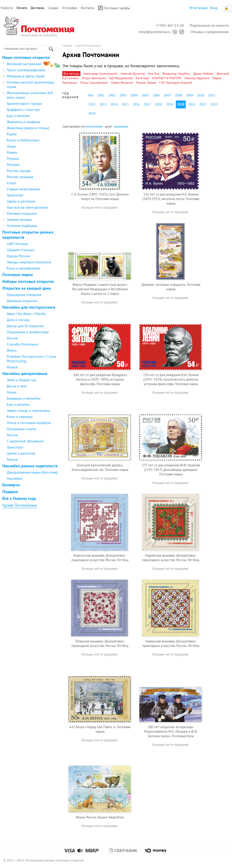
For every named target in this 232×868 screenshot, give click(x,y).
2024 (92, 113)
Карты (12, 134)
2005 (145, 95)
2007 (167, 95)
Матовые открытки (22, 213)
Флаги (12, 350)
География (70, 8)
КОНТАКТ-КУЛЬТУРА (167, 78)
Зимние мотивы (19, 219)
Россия (12, 338)
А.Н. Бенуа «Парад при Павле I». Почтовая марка (100, 729)
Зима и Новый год (21, 380)
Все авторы (71, 74)
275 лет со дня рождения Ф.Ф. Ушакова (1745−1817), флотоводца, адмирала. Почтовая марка (171, 470)
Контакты (88, 8)
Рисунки (13, 165)
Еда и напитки (18, 116)
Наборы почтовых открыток (28, 281)
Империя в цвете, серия (26, 76)
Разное (12, 367)
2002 (112, 95)
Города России (18, 256)
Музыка (13, 158)
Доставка (37, 8)
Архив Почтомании (20, 505)
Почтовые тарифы (114, 8)
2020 (181, 104)
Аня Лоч (154, 74)
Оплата (22, 8)
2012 (92, 104)
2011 (212, 95)
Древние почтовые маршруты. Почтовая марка (171, 287)
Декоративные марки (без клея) (32, 472)
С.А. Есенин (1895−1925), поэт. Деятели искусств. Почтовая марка (100, 197)
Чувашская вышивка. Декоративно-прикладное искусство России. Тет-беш (171, 643)
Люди (11, 146)
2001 (101, 95)
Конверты (11, 485)
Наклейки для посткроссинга (29, 307)
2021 (192, 104)
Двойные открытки (22, 301)
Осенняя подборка (22, 226)
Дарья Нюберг (203, 74)
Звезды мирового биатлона (29, 262)
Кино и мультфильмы (23, 268)
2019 (170, 104)
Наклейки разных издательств (30, 466)
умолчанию (94, 126)
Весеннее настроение (24, 64)
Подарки (10, 492)
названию (121, 126)
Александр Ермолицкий (100, 74)
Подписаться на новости (209, 25)
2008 (179, 95)
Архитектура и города (24, 103)
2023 (214, 104)
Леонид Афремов (197, 78)
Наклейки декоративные (25, 373)
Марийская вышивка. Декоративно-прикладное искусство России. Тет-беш (171, 558)
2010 (201, 95)
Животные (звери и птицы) (28, 128)
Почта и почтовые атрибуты (29, 423)
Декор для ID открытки (25, 326)
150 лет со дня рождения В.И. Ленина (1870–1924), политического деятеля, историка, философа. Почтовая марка (171, 379)
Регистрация (198, 8)
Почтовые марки (18, 275)
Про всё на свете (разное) (27, 207)
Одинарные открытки (24, 295)
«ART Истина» (18, 244)
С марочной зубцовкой (25, 441)
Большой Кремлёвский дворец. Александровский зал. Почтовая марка (100, 467)
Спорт (12, 183)
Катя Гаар (142, 78)
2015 (125, 104)
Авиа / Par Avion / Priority (26, 314)
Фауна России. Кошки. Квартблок (100, 817)
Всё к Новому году (19, 498)
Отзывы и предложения (210, 32)
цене (108, 126)
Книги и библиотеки (23, 140)
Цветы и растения (21, 201)
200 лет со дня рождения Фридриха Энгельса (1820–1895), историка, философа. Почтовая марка (100, 379)
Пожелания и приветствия (28, 332)
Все (91, 95)
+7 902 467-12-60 (170, 25)
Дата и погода (18, 320)
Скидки (53, 8)
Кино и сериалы (20, 417)
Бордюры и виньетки (24, 398)
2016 (136, 104)
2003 (123, 95)
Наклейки (15, 478)
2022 (203, 104)
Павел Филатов (122, 83)
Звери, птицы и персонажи (28, 410)
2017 (147, 104)
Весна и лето (17, 386)
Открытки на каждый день (27, 288)
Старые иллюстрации (24, 189)
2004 (134, 95)
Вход (214, 8)
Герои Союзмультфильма (26, 70)
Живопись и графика (23, 122)
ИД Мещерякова (121, 78)
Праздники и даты (22, 429)
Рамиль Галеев (146, 83)
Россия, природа (20, 177)
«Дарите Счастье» (21, 250)
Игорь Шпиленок (94, 78)
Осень (12, 392)
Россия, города (19, 171)
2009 (190, 95)
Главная (67, 46)
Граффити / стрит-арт (23, 110)
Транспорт (15, 195)
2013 (103, 104)
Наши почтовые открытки (26, 57)
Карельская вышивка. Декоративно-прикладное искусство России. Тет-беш (100, 558)
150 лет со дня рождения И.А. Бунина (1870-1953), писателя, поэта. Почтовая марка (171, 199)
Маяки (12, 152)
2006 (156, 95)
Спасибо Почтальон (23, 344)
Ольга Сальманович (94, 83)
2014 (114, 104)
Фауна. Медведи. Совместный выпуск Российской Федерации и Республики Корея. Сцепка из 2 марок (100, 289)
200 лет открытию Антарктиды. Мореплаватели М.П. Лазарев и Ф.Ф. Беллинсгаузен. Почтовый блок (171, 731)
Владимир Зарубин (176, 74)
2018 (159, 104)
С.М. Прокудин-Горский (176, 83)
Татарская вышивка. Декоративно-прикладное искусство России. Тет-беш (100, 643)
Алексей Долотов (133, 74)
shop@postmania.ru (155, 32)
